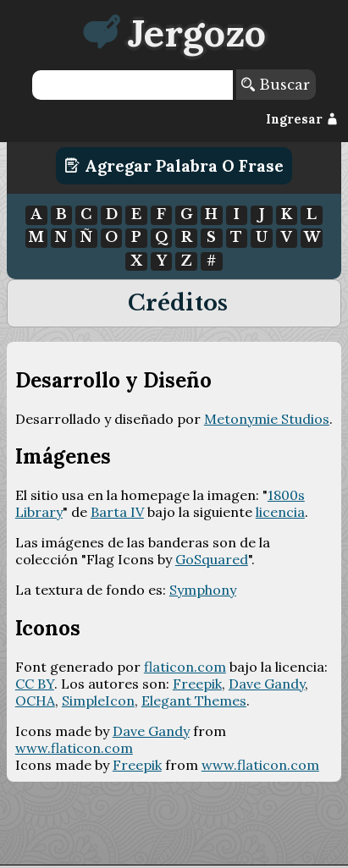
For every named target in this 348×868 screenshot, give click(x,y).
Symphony (203, 590)
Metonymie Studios (267, 419)
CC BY (35, 684)
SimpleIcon (98, 700)
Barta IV (117, 512)
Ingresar (302, 119)
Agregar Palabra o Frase (174, 166)
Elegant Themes (194, 700)
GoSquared (212, 559)
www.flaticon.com (74, 748)
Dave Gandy (267, 684)
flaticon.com (185, 667)
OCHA (35, 700)
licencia (280, 512)
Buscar (276, 85)
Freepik (197, 684)
